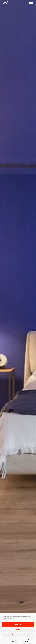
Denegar (18, 630)
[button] (31, 3)
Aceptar (18, 625)
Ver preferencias (18, 635)
